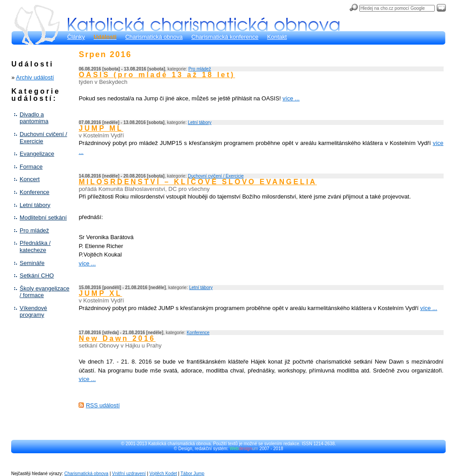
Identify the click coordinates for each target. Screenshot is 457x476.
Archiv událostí (35, 77)
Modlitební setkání (43, 217)
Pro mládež (34, 230)
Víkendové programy (33, 312)
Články (76, 37)
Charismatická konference (225, 37)
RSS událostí (103, 405)
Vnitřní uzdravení (129, 474)
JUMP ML (101, 128)
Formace (31, 167)
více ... (291, 98)
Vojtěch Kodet (163, 474)
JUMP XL (100, 293)
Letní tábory (35, 205)
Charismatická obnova (154, 37)
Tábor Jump (193, 474)
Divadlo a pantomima (34, 118)
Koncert (30, 179)
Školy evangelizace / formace (44, 292)
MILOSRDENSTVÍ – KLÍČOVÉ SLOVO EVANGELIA (198, 182)
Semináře (32, 263)
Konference (35, 192)
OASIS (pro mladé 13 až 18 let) (157, 75)
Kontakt (277, 37)
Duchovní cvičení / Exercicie (43, 138)
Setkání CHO (37, 275)
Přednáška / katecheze (35, 246)
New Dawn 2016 (117, 338)
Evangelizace (37, 154)
